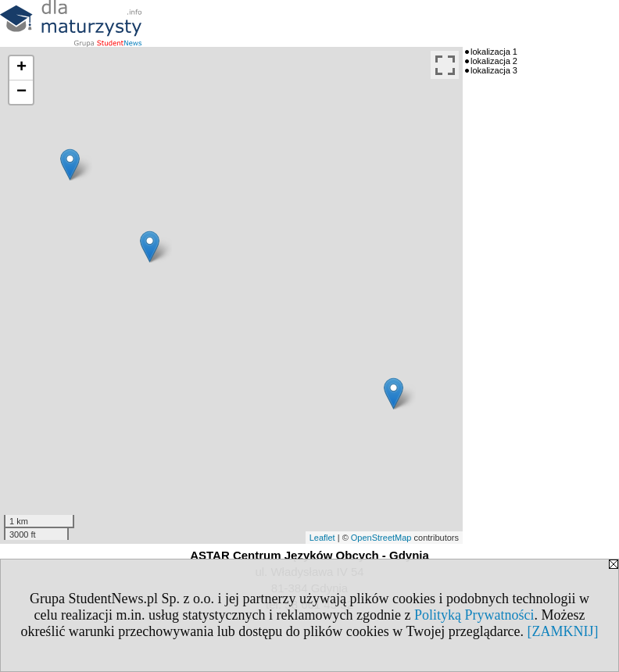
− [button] (21, 92)
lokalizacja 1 (494, 52)
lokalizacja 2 (494, 61)
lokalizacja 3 (494, 70)
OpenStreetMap (381, 538)
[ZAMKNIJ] (563, 631)
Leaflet (322, 538)
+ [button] (21, 68)
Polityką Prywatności (474, 615)
